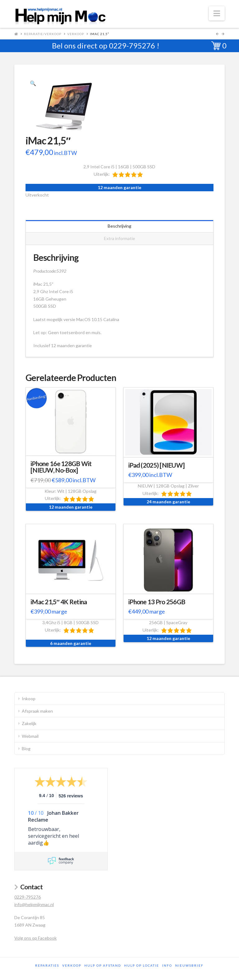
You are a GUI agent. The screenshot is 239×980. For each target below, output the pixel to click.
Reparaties (47, 965)
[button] (217, 13)
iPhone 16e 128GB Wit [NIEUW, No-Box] (61, 467)
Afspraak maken (37, 711)
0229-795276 (132, 45)
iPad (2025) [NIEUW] (156, 465)
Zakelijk (29, 723)
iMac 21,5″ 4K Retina (59, 602)
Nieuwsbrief (189, 965)
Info (167, 965)
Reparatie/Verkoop (43, 34)
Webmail (30, 736)
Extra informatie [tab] (119, 238)
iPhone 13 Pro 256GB (157, 602)
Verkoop (76, 34)
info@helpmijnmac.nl (34, 904)
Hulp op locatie (142, 965)
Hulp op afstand (103, 965)
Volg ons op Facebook (35, 938)
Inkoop (29, 699)
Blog (26, 749)
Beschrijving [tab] (119, 226)
